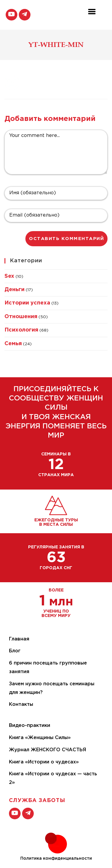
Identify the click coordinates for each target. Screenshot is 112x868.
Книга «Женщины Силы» (40, 738)
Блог (15, 651)
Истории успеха (27, 303)
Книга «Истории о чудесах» (44, 762)
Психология (21, 330)
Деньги (14, 290)
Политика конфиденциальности (56, 858)
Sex (9, 276)
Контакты (21, 704)
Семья (13, 344)
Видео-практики (30, 726)
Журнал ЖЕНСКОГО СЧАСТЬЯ (47, 750)
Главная (19, 639)
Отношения (21, 317)
